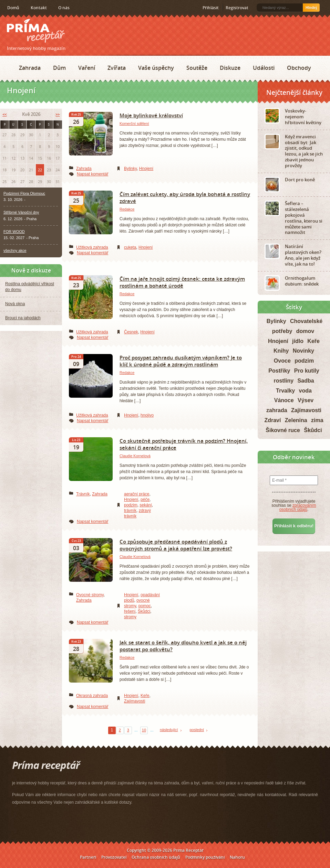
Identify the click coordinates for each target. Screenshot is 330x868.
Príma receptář (36, 31)
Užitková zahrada (92, 247)
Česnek (131, 332)
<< (4, 114)
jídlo (298, 341)
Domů (13, 8)
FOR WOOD (14, 232)
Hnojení (146, 169)
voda (305, 391)
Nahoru (237, 857)
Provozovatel (114, 857)
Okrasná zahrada (92, 696)
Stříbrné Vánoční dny (21, 212)
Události (264, 68)
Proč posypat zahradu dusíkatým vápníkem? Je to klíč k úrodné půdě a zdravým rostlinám (181, 361)
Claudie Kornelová (135, 456)
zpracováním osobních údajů (298, 507)
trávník (130, 511)
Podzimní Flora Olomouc (24, 193)
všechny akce (15, 250)
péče (145, 500)
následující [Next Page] (169, 730)
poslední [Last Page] (197, 730)
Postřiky (279, 371)
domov (305, 331)
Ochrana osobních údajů (156, 857)
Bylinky (130, 169)
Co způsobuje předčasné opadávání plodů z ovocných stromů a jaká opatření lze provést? (176, 545)
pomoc (145, 606)
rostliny (283, 381)
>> (58, 114)
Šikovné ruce (283, 430)
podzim (131, 505)
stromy (130, 617)
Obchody (299, 68)
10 (144, 730)
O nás (64, 8)
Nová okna (15, 304)
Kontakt (39, 8)
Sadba (306, 381)
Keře (145, 696)
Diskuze (230, 68)
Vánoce (284, 400)
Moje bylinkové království (151, 115)
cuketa (130, 247)
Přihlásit (211, 8)
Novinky (303, 351)
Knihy (281, 351)
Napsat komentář (92, 174)
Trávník (83, 494)
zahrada (277, 410)
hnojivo (147, 415)
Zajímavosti (135, 701)
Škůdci (144, 611)
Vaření (87, 68)
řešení (130, 611)
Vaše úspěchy (156, 68)
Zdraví (272, 420)
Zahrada (30, 68)
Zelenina (296, 420)
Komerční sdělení (134, 124)
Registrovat (237, 8)
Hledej (311, 8)
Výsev (306, 400)
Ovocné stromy (90, 595)
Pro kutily (307, 371)
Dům (59, 68)
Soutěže (197, 68)
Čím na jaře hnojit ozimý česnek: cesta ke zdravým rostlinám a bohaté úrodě (182, 282)
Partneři (88, 857)
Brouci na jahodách (23, 318)
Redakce (127, 209)
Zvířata (117, 68)
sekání (146, 505)
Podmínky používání (205, 857)
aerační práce (137, 494)
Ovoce (282, 361)
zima (317, 420)
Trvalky (285, 391)
